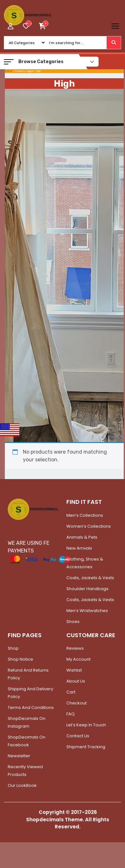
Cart (71, 692)
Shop (13, 648)
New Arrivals (79, 548)
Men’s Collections (85, 515)
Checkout (77, 703)
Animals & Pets (82, 537)
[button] (9, 62)
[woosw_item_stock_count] (29, 24)
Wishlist (74, 670)
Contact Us (78, 736)
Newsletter (19, 756)
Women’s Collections (89, 526)
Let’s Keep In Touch (86, 725)
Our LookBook (22, 785)
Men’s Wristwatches (87, 611)
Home (9, 71)
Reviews (75, 648)
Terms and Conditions (31, 708)
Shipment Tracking (86, 747)
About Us (76, 681)
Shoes (73, 622)
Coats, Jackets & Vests (90, 578)
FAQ (71, 714)
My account (78, 659)
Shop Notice (20, 659)
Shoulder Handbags (87, 589)
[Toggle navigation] (115, 26)
